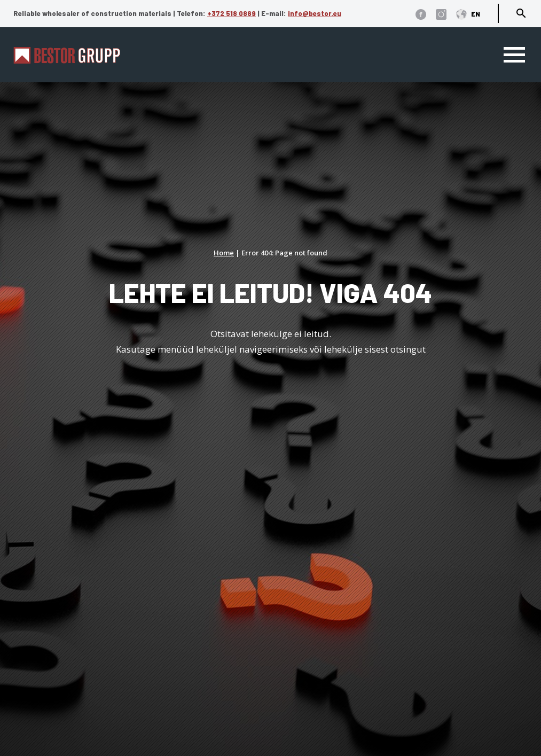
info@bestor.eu (315, 13)
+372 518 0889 (232, 13)
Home (224, 253)
